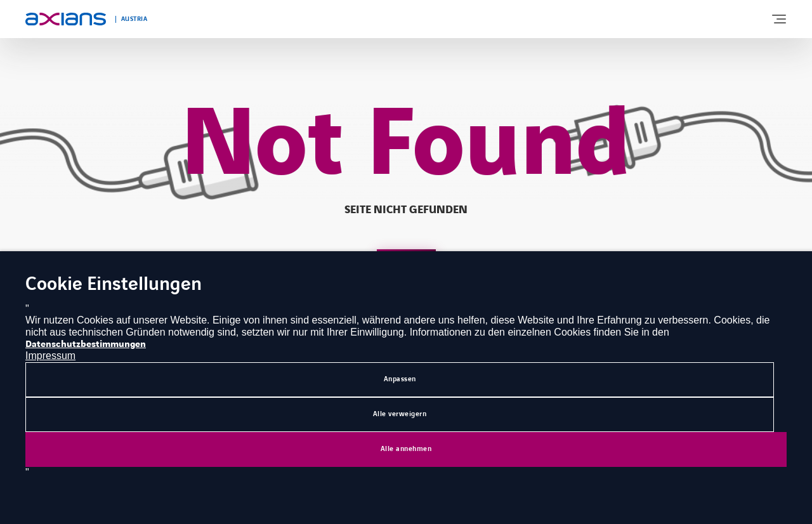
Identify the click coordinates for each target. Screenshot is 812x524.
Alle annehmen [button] (406, 449)
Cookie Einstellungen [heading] (114, 285)
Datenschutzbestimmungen (86, 344)
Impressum (50, 356)
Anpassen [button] (400, 379)
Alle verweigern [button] (400, 414)
